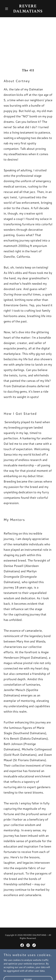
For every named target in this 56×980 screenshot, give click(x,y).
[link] (28, 11)
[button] (7, 9)
